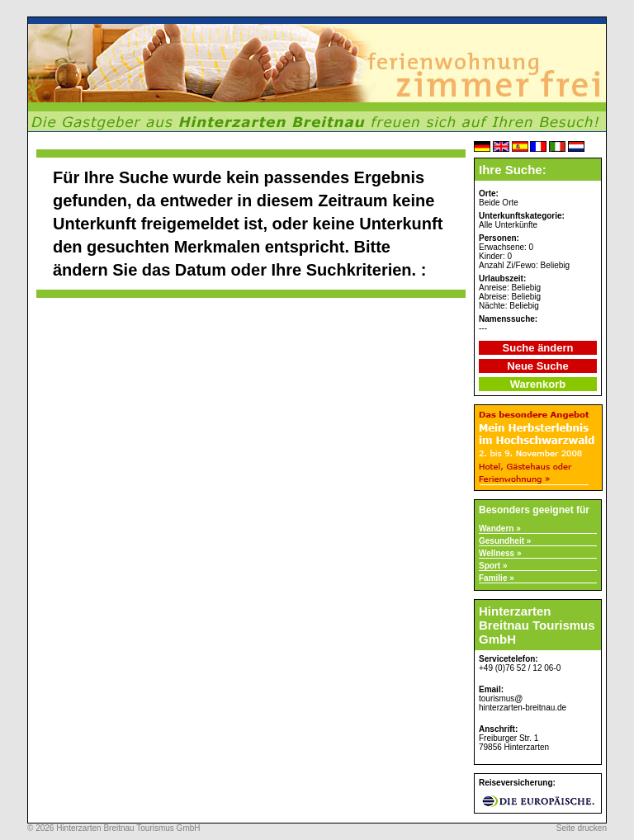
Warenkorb (538, 384)
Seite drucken (582, 828)
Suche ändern (538, 348)
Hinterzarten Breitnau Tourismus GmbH (128, 828)
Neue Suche (537, 366)
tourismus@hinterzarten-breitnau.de (523, 703)
